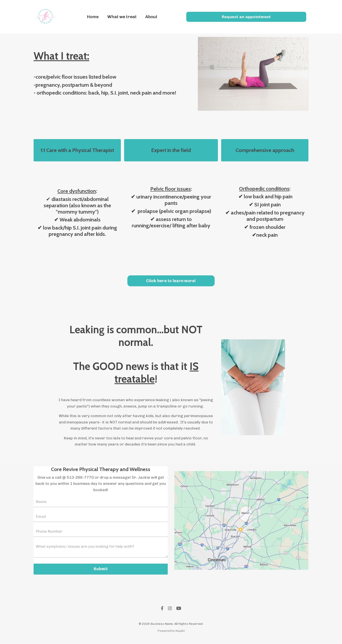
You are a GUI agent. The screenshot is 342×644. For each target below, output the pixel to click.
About (152, 17)
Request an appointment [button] (246, 17)
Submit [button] (101, 571)
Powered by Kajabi (171, 633)
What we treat (122, 17)
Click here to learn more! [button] (171, 281)
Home (92, 17)
